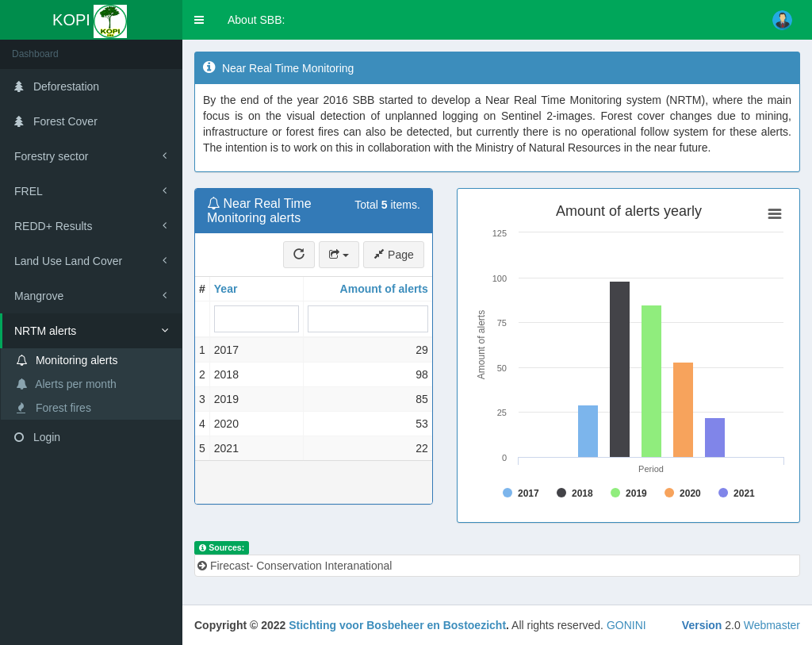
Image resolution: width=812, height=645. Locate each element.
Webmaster (772, 625)
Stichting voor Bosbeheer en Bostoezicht (397, 625)
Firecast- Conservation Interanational (295, 566)
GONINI (626, 625)
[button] (199, 20)
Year (226, 289)
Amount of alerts (384, 289)
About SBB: (256, 20)
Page (394, 255)
